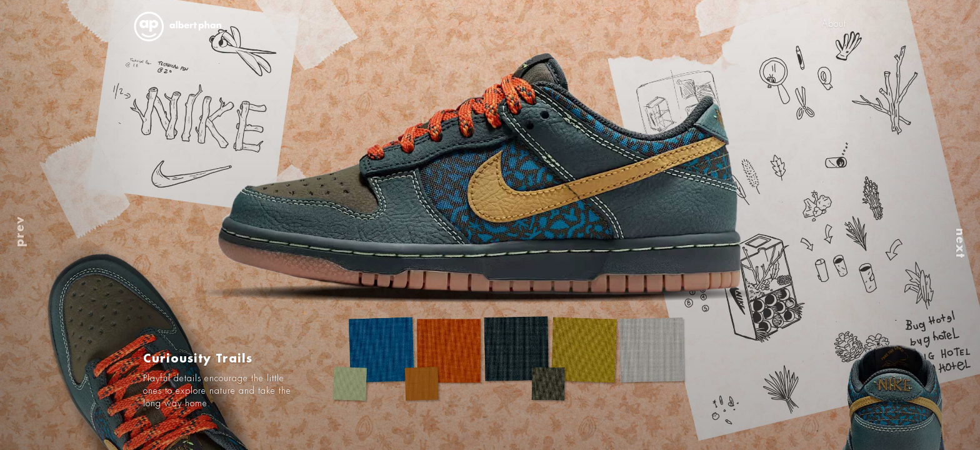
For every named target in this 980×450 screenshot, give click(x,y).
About (834, 24)
